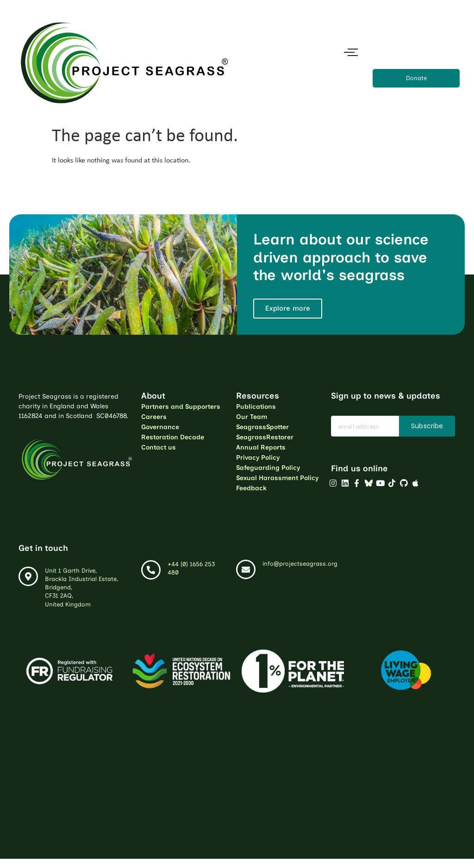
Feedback (251, 488)
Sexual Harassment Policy (277, 478)
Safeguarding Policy (268, 468)
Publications (256, 407)
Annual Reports (261, 447)
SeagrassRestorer (265, 437)
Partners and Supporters (181, 407)
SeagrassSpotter (262, 427)
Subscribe (427, 426)
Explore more (288, 308)
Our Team (252, 417)
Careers (154, 417)
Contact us (159, 447)
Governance (160, 427)
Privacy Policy (258, 458)
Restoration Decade (173, 437)
